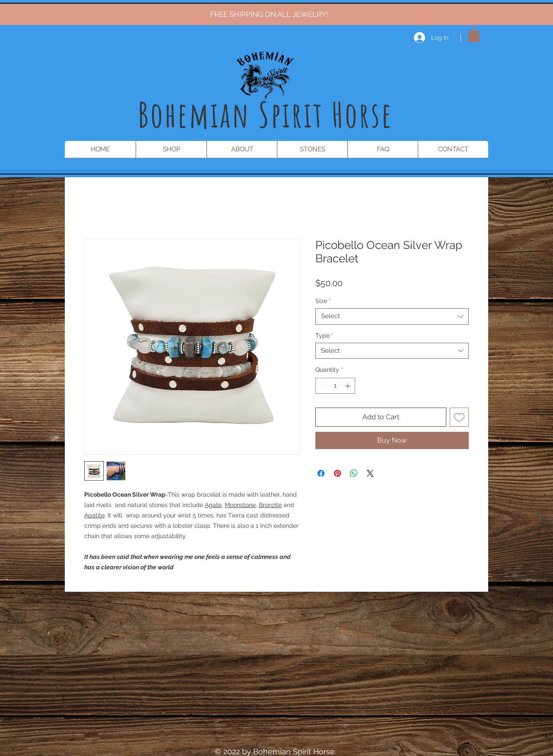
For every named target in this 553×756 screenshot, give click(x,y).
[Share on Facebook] (321, 473)
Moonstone (240, 505)
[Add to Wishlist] (459, 417)
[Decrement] (322, 386)
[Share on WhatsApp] (354, 473)
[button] (474, 34)
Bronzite (270, 505)
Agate (213, 505)
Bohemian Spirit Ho (248, 114)
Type (324, 335)
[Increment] (348, 386)
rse (376, 114)
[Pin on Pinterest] (337, 473)
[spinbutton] (335, 386)
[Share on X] (370, 473)
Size (323, 301)
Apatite (94, 515)
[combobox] (392, 316)
